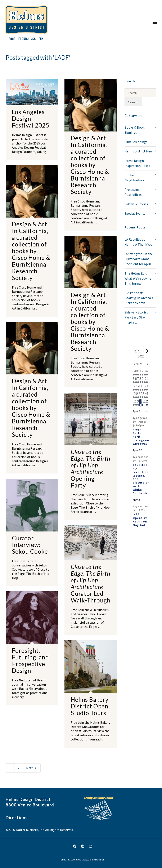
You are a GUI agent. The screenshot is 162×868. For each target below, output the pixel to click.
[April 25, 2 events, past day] (147, 395)
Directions (17, 818)
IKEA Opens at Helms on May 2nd (140, 520)
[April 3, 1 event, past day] (145, 373)
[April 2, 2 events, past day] (143, 373)
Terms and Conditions (71, 860)
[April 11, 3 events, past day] (147, 380)
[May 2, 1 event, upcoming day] (147, 403)
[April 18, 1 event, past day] (147, 388)
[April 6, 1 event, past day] (136, 380)
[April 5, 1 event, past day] (134, 380)
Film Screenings (136, 142)
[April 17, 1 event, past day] (145, 388)
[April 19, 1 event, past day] (134, 395)
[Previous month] (135, 351)
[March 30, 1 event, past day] (136, 373)
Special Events (135, 213)
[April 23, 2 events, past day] (143, 395)
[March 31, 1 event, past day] (138, 373)
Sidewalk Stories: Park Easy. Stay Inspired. (137, 317)
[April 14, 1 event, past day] (138, 388)
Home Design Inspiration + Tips (137, 163)
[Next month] (147, 351)
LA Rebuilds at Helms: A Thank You (138, 242)
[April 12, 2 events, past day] (134, 388)
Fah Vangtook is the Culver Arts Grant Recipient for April (139, 259)
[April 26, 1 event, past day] (134, 403)
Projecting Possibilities (133, 192)
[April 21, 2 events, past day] (138, 395)
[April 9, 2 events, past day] (143, 380)
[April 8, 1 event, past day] (141, 380)
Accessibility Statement (94, 860)
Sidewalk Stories (136, 204)
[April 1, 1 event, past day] (141, 373)
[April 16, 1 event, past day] (143, 388)
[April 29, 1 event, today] (141, 403)
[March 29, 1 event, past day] (134, 373)
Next (32, 768)
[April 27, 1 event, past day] (136, 403)
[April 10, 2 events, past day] (145, 380)
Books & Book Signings (134, 130)
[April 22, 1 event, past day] (141, 395)
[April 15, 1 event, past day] (141, 388)
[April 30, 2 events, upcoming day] (143, 403)
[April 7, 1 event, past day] (138, 380)
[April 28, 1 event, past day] (138, 403)
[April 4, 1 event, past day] (147, 373)
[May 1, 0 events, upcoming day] (145, 403)
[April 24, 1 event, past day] (145, 395)
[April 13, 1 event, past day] (136, 388)
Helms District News (139, 151)
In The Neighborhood (135, 178)
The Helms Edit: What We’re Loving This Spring (138, 278)
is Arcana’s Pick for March (139, 298)
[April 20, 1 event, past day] (136, 395)
